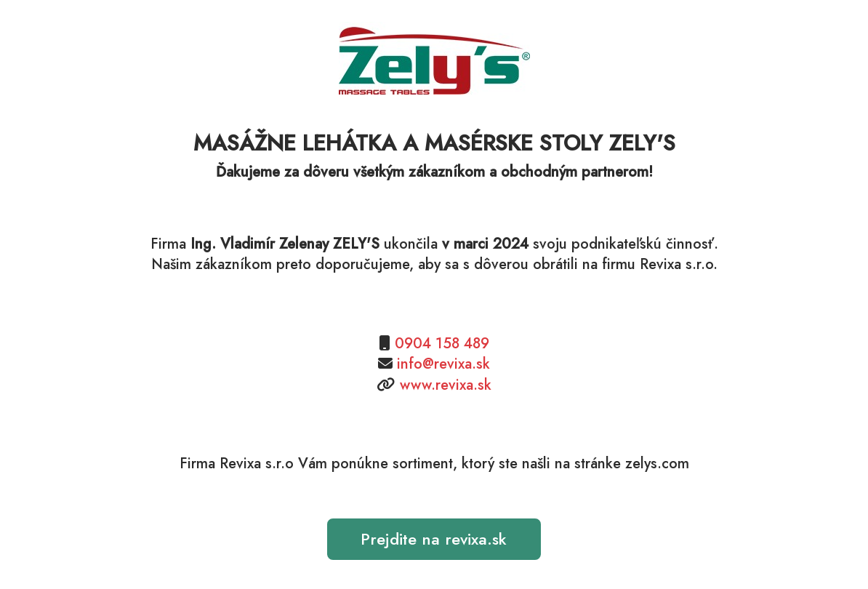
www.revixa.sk (446, 385)
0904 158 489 (442, 344)
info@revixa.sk (443, 364)
